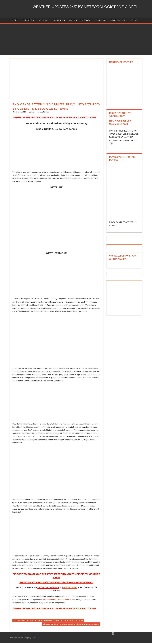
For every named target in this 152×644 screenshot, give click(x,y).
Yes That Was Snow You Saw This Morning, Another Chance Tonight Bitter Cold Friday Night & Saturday (49, 622)
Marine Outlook (118, 21)
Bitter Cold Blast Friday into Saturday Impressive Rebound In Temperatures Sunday (71, 625)
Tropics (133, 21)
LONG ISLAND (29, 21)
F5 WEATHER (69, 588)
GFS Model (43, 21)
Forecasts (59, 21)
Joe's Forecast (44, 113)
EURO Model (86, 21)
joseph (33, 113)
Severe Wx (101, 21)
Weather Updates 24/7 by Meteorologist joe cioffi (87, 7)
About (16, 21)
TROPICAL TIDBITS (48, 588)
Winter (73, 21)
